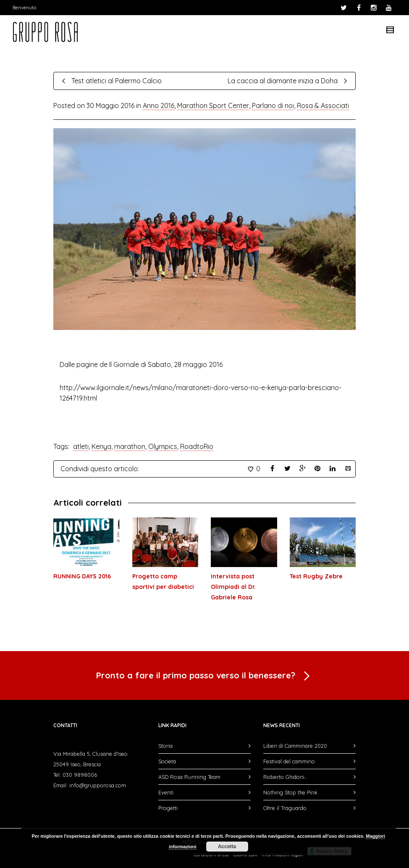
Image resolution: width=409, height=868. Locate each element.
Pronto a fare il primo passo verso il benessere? (204, 676)
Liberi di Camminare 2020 (295, 746)
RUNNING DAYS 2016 (82, 576)
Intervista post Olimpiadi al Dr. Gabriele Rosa (233, 587)
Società (167, 761)
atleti (81, 446)
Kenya (101, 446)
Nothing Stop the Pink (290, 792)
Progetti (168, 808)
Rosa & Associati (323, 106)
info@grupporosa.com (98, 785)
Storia (165, 746)
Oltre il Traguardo (285, 808)
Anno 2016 (159, 106)
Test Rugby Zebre (316, 576)
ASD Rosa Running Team (189, 777)
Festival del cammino (289, 761)
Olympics (163, 446)
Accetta (227, 847)
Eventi (166, 792)
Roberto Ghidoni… (285, 777)
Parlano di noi (273, 106)
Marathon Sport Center (213, 106)
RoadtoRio (197, 446)
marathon (130, 446)
